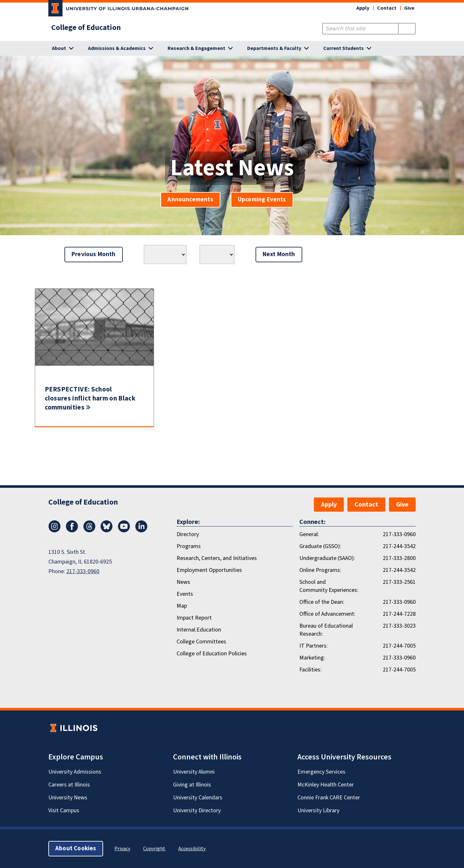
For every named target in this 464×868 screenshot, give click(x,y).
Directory (188, 534)
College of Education (86, 28)
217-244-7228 (399, 614)
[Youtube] (124, 531)
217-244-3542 (399, 546)
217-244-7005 (399, 646)
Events (185, 594)
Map (182, 606)
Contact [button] (387, 8)
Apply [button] (363, 8)
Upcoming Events (262, 200)
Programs (189, 546)
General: (309, 534)
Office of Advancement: (327, 614)
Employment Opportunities (209, 570)
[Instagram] (54, 531)
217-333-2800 (399, 558)
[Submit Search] (407, 29)
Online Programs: (320, 570)
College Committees (201, 642)
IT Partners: (314, 646)
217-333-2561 (399, 582)
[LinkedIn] (141, 531)
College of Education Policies (212, 654)
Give (409, 8)
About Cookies (76, 849)
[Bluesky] (107, 531)
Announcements (190, 200)
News (183, 582)
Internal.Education (199, 630)
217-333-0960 (83, 571)
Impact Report (194, 618)
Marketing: (312, 658)
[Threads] (89, 531)
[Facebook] (72, 531)
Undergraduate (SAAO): (327, 558)
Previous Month (94, 254)
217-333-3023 (399, 626)
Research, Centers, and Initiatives (217, 558)
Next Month (279, 254)
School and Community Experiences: (329, 586)
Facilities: (310, 670)
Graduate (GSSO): (320, 546)
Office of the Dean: (322, 602)
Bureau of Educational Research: (326, 630)
